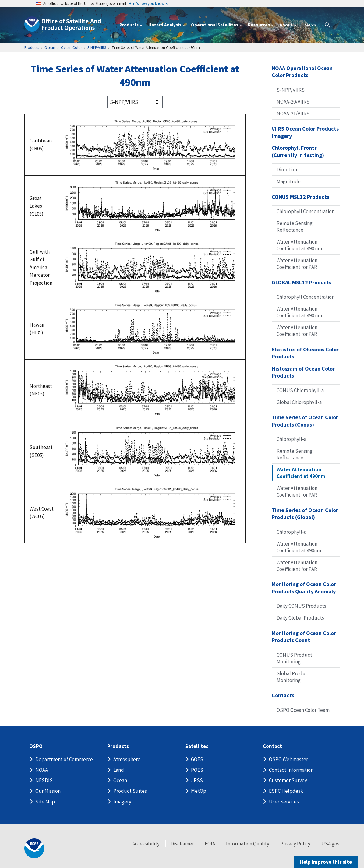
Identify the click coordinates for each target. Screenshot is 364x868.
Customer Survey (288, 780)
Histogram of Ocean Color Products (303, 372)
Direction (287, 170)
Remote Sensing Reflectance (295, 227)
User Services (284, 802)
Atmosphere (127, 759)
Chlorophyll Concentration (306, 211)
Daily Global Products (300, 618)
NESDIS (44, 780)
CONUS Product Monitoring (294, 658)
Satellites (197, 746)
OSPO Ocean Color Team (303, 710)
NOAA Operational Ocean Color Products (302, 72)
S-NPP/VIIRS (291, 90)
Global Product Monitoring (293, 677)
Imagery (122, 802)
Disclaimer (182, 844)
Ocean (120, 780)
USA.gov (330, 844)
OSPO (36, 746)
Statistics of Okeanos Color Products (305, 353)
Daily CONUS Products (301, 606)
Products (118, 746)
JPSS (197, 780)
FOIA (210, 844)
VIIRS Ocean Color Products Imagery (305, 132)
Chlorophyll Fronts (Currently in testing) (298, 151)
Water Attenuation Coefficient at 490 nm (299, 245)
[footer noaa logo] (34, 848)
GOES (197, 759)
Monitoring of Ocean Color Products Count (304, 637)
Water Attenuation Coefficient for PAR (297, 264)
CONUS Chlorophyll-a (300, 390)
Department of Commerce (64, 759)
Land (119, 770)
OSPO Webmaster (288, 759)
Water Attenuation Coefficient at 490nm (301, 473)
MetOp (199, 791)
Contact (272, 746)
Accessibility (146, 844)
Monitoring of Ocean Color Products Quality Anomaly (304, 588)
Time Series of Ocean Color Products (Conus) (305, 421)
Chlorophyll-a (292, 439)
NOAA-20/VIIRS (293, 102)
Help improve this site (326, 862)
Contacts (283, 695)
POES (197, 770)
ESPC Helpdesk (286, 791)
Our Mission (48, 791)
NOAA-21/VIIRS (293, 114)
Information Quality (248, 844)
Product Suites (130, 791)
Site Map (45, 802)
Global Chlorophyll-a (299, 402)
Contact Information (291, 770)
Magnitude (289, 181)
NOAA (42, 770)
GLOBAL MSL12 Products (302, 282)
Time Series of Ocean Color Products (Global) (305, 514)
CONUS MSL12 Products (300, 197)
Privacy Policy (295, 844)
